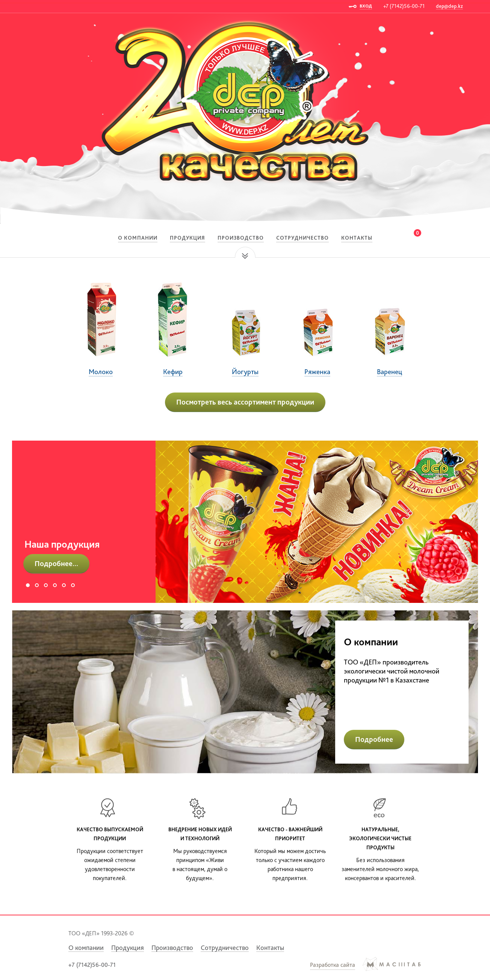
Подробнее (374, 739)
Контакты (357, 238)
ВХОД (366, 6)
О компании (138, 238)
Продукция (188, 238)
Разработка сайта (333, 965)
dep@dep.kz (449, 6)
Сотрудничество (302, 238)
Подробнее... (56, 563)
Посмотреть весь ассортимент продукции (245, 402)
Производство (241, 238)
